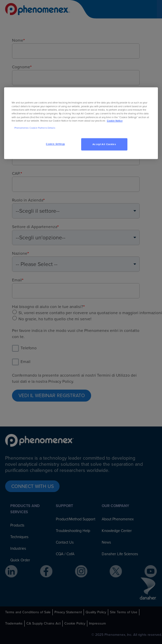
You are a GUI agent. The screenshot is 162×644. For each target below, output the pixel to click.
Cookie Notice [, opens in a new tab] (115, 121)
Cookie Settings (55, 144)
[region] (81, 123)
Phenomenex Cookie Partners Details (35, 128)
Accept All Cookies (104, 144)
